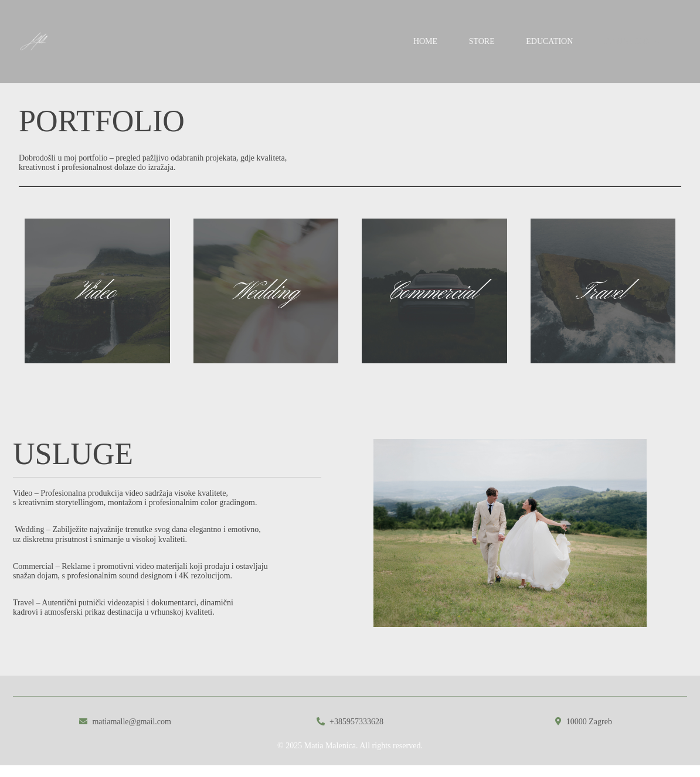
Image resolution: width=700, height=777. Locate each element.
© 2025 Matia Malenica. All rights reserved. (350, 746)
